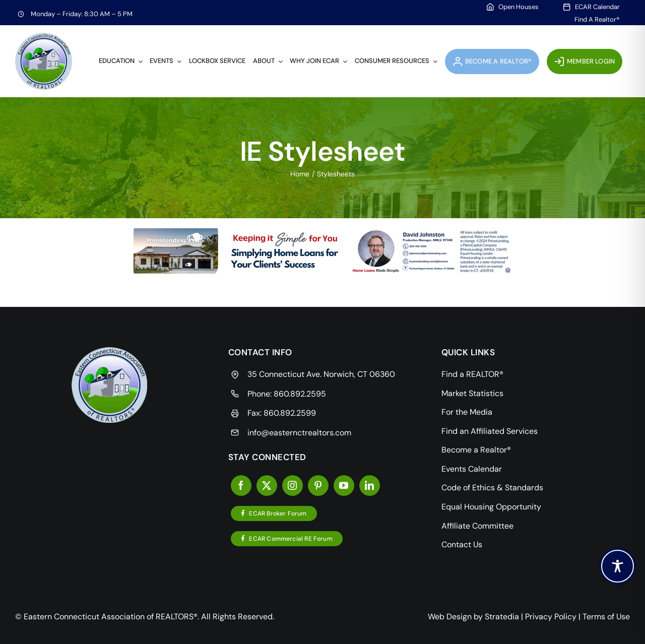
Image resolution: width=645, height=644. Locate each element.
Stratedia (502, 617)
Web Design (450, 617)
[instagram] (293, 486)
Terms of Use (606, 617)
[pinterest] (318, 486)
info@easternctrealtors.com (299, 433)
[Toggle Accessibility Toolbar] (618, 566)
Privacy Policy (551, 617)
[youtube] (344, 486)
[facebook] (241, 486)
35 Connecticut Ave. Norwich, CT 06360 (321, 374)
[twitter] (267, 486)
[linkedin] (370, 486)
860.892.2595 (300, 394)
